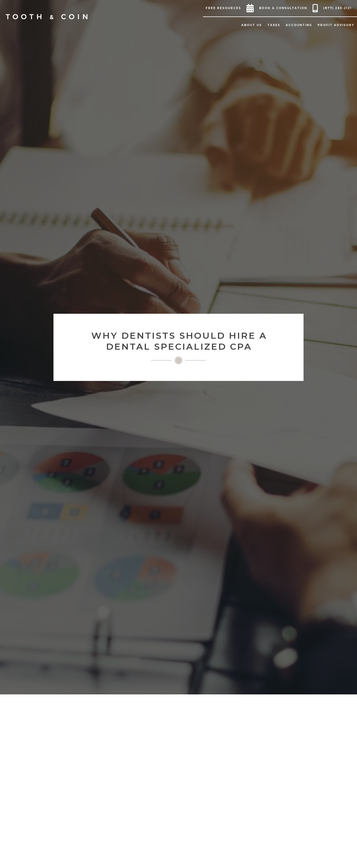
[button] (225, 8)
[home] (47, 17)
